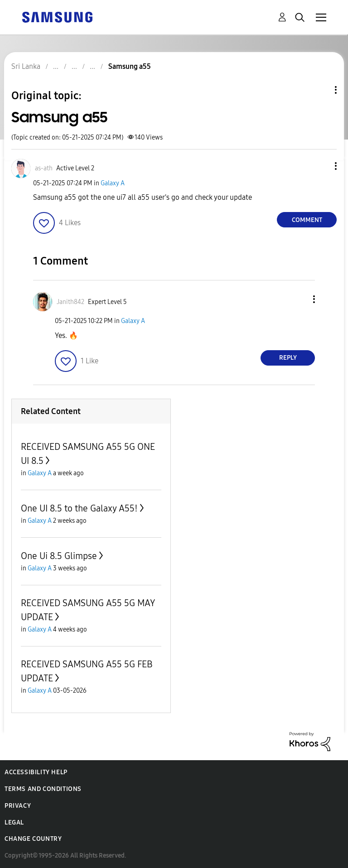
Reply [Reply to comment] (288, 358)
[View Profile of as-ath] (44, 168)
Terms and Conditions (43, 789)
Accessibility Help (36, 772)
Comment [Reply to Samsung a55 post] (307, 220)
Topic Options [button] (320, 90)
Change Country (33, 839)
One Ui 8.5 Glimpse (59, 556)
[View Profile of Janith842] (70, 302)
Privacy (18, 806)
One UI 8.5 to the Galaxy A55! (79, 508)
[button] (321, 166)
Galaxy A (113, 183)
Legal (14, 822)
